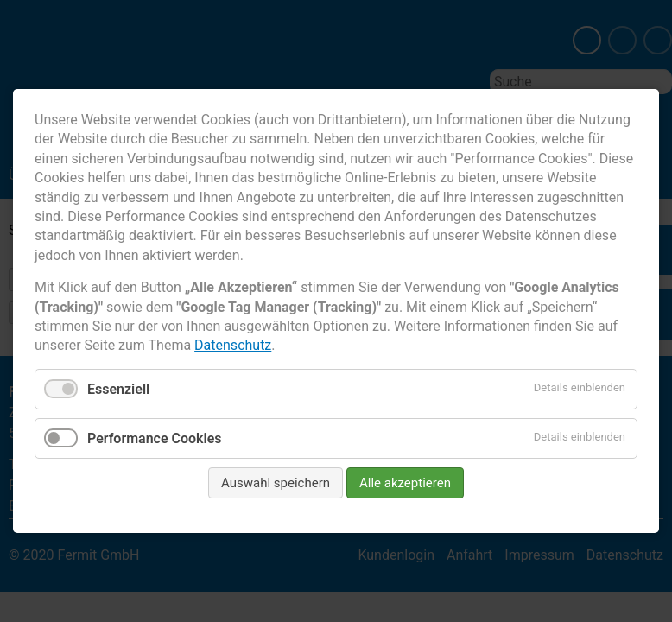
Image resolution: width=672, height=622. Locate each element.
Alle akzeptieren (405, 483)
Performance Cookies (155, 438)
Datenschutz (233, 345)
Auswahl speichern (276, 483)
